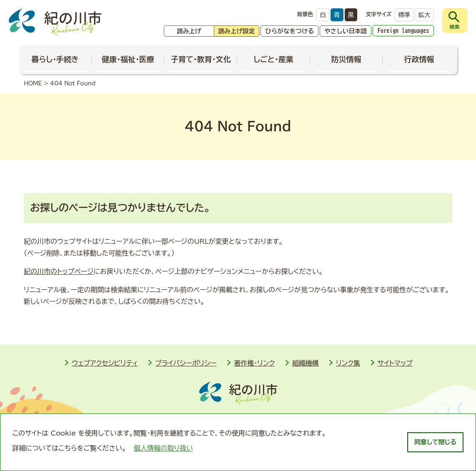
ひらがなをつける (289, 31)
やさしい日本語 (346, 31)
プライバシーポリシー (186, 363)
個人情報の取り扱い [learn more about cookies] (163, 448)
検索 (455, 27)
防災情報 (346, 59)
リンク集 (348, 363)
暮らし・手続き (55, 59)
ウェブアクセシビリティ (105, 363)
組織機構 (306, 363)
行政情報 (419, 59)
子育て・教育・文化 (201, 59)
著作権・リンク (254, 363)
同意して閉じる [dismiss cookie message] (435, 442)
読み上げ (189, 31)
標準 (404, 15)
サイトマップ (395, 363)
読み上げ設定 (237, 31)
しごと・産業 (273, 59)
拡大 (424, 15)
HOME (33, 84)
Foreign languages (403, 31)
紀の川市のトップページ (59, 271)
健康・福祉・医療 (128, 59)
